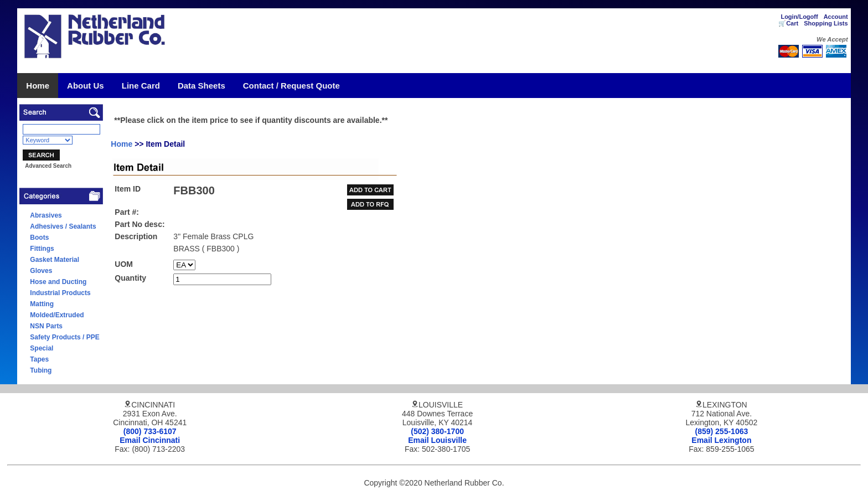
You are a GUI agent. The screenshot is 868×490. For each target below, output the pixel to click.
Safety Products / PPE (64, 337)
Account (836, 17)
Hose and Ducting (58, 282)
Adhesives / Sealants (63, 226)
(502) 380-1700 (437, 431)
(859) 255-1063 (722, 431)
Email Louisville (437, 440)
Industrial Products (60, 293)
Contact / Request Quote (291, 86)
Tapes (39, 359)
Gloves (41, 271)
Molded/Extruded (57, 315)
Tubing (41, 370)
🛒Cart (788, 23)
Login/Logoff (799, 17)
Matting (42, 304)
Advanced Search (48, 166)
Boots (39, 238)
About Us (86, 86)
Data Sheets (201, 86)
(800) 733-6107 (150, 431)
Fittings (42, 249)
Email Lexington (721, 440)
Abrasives (46, 215)
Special (42, 348)
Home (38, 86)
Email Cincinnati (150, 440)
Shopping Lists (826, 23)
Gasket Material (55, 260)
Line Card (141, 86)
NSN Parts (46, 326)
